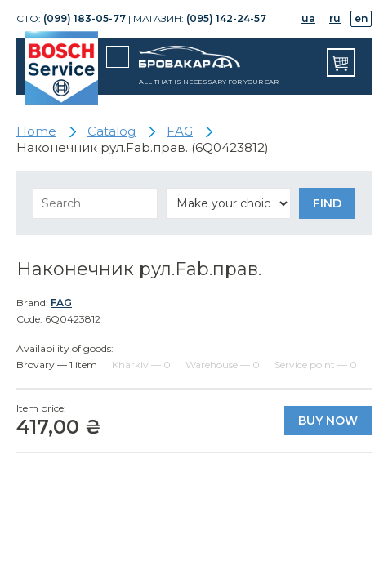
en (361, 18)
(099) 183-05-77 (85, 18)
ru (335, 18)
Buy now (328, 421)
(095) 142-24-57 (226, 18)
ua (308, 18)
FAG (61, 303)
